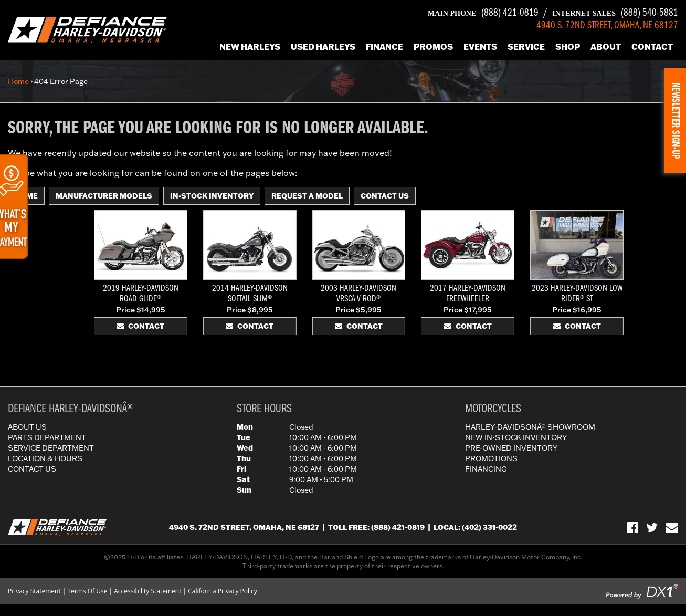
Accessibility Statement (147, 591)
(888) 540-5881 (615, 13)
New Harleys (250, 46)
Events (480, 46)
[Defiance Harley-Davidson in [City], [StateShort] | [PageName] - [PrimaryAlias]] (87, 29)
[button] (675, 121)
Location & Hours (45, 458)
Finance (384, 46)
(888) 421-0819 (483, 13)
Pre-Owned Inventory (511, 448)
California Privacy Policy (223, 591)
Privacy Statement (34, 591)
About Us (27, 427)
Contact (652, 46)
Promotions (491, 458)
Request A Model (307, 196)
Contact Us (385, 196)
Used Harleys (323, 46)
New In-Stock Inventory (516, 437)
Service (526, 46)
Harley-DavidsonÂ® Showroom (530, 427)
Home (18, 81)
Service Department (51, 448)
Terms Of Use (88, 591)
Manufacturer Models (104, 196)
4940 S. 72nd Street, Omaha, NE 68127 (244, 527)
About (606, 46)
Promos (433, 46)
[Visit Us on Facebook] (633, 527)
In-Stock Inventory (212, 196)
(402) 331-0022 (489, 527)
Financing (486, 469)
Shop (568, 46)
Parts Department (47, 437)
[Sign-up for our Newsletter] (672, 527)
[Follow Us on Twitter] (652, 527)
